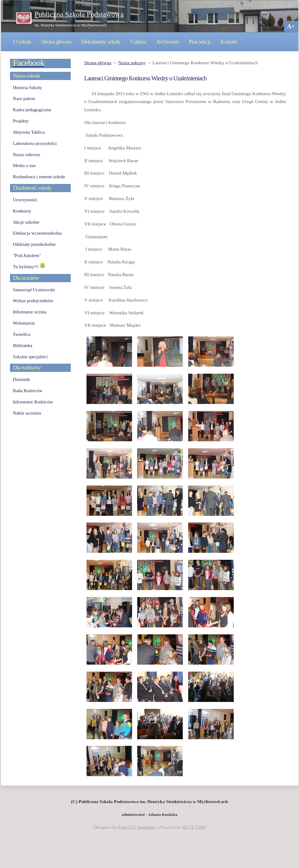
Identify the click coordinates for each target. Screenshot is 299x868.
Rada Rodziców (28, 391)
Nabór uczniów (27, 413)
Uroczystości (25, 200)
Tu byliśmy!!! (29, 267)
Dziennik (22, 379)
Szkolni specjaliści (31, 357)
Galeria (138, 42)
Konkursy (22, 211)
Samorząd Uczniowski (34, 290)
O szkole (22, 42)
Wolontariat (24, 323)
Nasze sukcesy (132, 63)
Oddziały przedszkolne (34, 244)
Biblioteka (23, 345)
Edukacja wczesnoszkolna (37, 233)
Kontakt (229, 42)
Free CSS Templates (137, 827)
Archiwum (167, 42)
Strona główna (56, 42)
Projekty (21, 121)
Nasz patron (24, 98)
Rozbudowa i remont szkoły (39, 177)
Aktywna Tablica (29, 132)
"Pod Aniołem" (27, 255)
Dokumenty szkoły (101, 42)
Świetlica (22, 334)
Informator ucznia (30, 312)
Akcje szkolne (26, 222)
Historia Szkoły (28, 87)
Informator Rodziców (33, 402)
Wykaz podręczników (33, 300)
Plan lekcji (199, 42)
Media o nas (24, 165)
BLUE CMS (194, 827)
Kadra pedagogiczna (32, 110)
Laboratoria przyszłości (35, 143)
